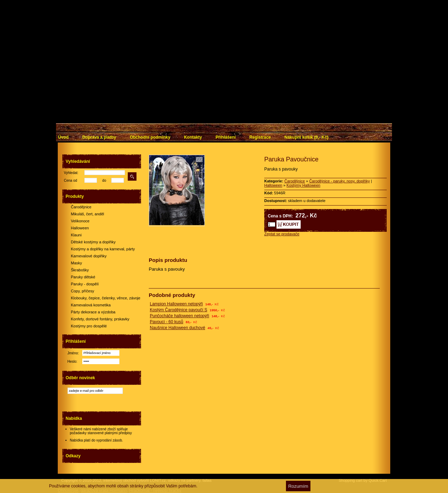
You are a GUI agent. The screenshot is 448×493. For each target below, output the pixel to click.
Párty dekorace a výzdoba (93, 312)
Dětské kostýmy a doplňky (93, 242)
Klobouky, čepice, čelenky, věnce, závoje (106, 298)
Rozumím (298, 486)
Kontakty (193, 137)
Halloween (80, 228)
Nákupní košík (306, 137)
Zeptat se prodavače (282, 234)
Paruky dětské (83, 277)
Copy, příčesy (83, 291)
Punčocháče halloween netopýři (179, 316)
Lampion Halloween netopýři (176, 304)
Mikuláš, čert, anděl (88, 214)
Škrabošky (80, 270)
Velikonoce (80, 221)
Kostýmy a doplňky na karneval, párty (103, 249)
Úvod (63, 137)
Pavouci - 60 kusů (166, 322)
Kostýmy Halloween (304, 185)
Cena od (71, 180)
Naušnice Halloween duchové (177, 328)
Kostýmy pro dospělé (89, 326)
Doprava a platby (99, 137)
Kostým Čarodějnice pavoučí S (178, 310)
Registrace (260, 137)
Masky (77, 263)
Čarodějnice (81, 207)
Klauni (76, 235)
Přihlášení (226, 137)
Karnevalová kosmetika (91, 305)
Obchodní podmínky (150, 137)
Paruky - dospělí (85, 284)
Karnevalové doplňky (89, 256)
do (104, 180)
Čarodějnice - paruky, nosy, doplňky (339, 181)
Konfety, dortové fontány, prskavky (100, 319)
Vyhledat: (71, 173)
